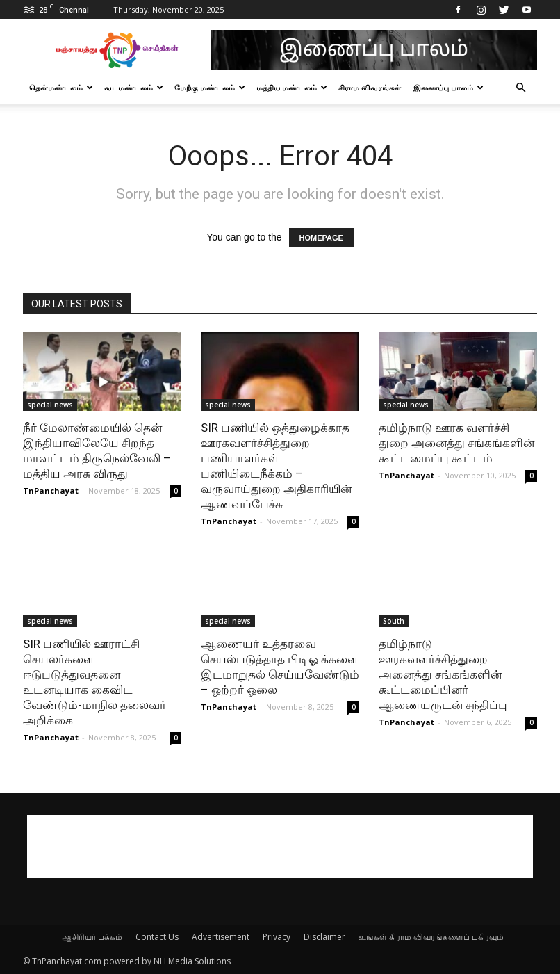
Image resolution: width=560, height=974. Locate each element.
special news (50, 405)
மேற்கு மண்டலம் (210, 87)
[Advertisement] (280, 847)
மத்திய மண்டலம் (292, 87)
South (394, 621)
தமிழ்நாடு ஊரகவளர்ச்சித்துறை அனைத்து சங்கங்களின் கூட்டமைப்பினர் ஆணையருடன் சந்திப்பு (443, 674)
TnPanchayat (51, 490)
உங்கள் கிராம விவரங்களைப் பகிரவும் (431, 937)
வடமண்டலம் (134, 87)
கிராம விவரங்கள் (370, 87)
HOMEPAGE (321, 238)
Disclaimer (324, 937)
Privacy (277, 937)
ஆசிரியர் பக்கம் (92, 937)
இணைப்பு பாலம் (448, 87)
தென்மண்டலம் (61, 87)
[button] (520, 88)
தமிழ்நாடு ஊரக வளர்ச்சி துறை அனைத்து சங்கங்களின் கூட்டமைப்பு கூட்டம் (456, 443)
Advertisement (221, 937)
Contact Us (157, 937)
